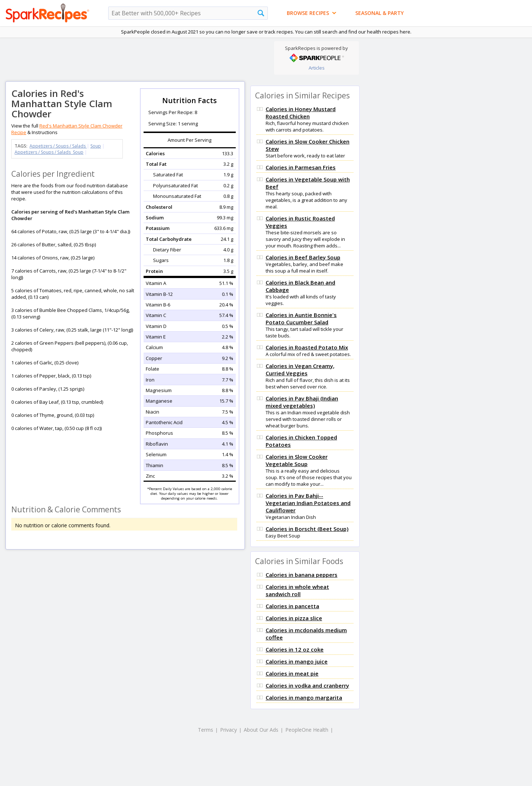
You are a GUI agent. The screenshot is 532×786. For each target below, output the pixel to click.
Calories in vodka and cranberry (307, 685)
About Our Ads (261, 730)
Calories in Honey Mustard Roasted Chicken (301, 113)
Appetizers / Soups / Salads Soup (49, 152)
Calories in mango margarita (304, 697)
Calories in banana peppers (302, 575)
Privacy (228, 730)
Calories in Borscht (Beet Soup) (307, 529)
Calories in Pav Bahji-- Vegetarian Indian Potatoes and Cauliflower (308, 503)
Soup (96, 146)
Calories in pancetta (292, 606)
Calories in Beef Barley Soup (303, 257)
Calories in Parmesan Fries (301, 167)
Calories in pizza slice (294, 618)
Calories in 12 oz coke (295, 649)
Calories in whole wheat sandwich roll (297, 590)
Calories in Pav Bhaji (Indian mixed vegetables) (302, 402)
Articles (317, 68)
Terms (206, 730)
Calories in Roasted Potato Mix (307, 347)
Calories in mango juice (297, 661)
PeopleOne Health (307, 730)
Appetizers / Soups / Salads (58, 146)
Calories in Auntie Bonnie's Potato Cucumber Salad (301, 318)
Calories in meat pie (292, 673)
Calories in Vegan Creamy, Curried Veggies (300, 369)
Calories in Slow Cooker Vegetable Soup (297, 460)
